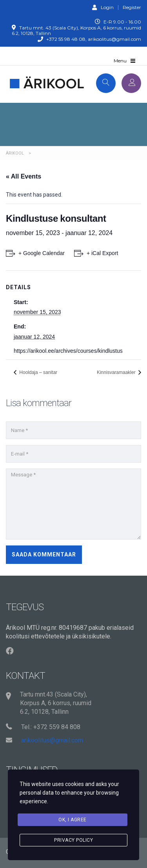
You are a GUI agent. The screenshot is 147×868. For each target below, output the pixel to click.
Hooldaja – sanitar (38, 372)
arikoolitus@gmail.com (52, 740)
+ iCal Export (103, 253)
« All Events (24, 176)
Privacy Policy (73, 840)
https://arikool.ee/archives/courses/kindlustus (68, 351)
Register (132, 7)
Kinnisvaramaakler (117, 372)
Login (103, 7)
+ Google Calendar (42, 253)
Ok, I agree (73, 820)
